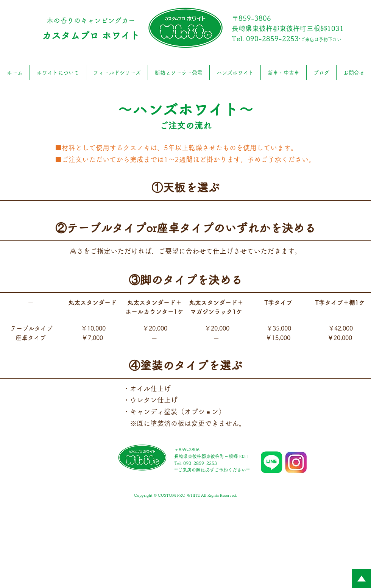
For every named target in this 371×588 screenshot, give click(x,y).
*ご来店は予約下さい (320, 39)
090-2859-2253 (272, 39)
